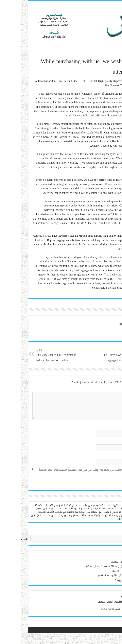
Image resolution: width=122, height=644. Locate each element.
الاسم (113, 427)
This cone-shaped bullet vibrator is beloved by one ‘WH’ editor (29, 356)
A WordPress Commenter (106, 609)
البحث (116, 533)
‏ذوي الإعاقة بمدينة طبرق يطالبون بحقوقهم (95, 575)
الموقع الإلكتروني (107, 455)
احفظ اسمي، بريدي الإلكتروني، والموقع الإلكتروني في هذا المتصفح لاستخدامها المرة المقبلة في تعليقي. (64, 472)
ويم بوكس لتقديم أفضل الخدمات (101, 562)
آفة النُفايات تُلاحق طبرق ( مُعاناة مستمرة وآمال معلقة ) (88, 566)
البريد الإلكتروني (107, 441)
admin (116, 602)
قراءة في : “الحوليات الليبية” (103, 580)
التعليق (112, 389)
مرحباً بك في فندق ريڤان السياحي (100, 571)
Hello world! (80, 609)
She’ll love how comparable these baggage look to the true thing (93, 356)
